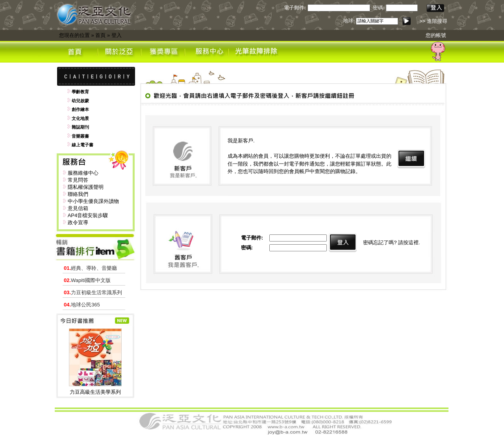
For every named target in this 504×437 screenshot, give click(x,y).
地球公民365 (82, 305)
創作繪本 (80, 109)
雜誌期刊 (80, 127)
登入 (117, 35)
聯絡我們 (78, 194)
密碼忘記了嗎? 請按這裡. (391, 242)
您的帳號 (436, 35)
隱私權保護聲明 (86, 187)
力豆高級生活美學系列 (95, 392)
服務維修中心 (83, 173)
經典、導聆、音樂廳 (90, 268)
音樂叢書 (80, 136)
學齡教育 (80, 92)
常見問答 (78, 180)
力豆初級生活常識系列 (93, 292)
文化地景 (80, 118)
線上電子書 (82, 145)
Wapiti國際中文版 (87, 280)
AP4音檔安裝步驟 (88, 215)
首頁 (100, 35)
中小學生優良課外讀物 (93, 201)
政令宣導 (78, 222)
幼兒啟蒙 (80, 101)
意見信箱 (78, 208)
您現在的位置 (74, 35)
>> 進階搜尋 (433, 21)
